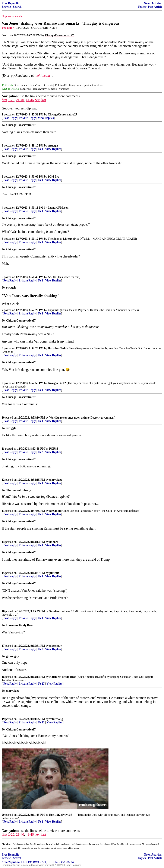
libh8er (54, 542)
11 (3, 449)
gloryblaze (56, 480)
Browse (6, 7)
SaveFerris (56, 611)
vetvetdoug (56, 719)
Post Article (155, 7)
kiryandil (54, 310)
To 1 (40, 149)
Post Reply (10, 118)
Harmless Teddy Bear (61, 348)
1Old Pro (53, 177)
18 (3, 677)
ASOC (52, 277)
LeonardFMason (58, 208)
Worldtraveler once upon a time (69, 418)
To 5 (40, 514)
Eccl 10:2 (55, 815)
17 (3, 646)
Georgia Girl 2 (57, 383)
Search (17, 7)
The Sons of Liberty (60, 239)
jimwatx (54, 573)
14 (3, 542)
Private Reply (27, 118)
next (38, 100)
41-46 (30, 100)
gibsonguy (56, 646)
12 (3, 480)
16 (3, 611)
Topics (142, 7)
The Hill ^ (8, 28)
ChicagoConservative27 (62, 114)
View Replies (46, 118)
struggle (53, 146)
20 (3, 815)
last (44, 100)
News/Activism (153, 3)
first (4, 100)
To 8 (40, 649)
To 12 (41, 722)
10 (3, 418)
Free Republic (10, 3)
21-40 (20, 100)
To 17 (41, 684)
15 (3, 573)
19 (3, 719)
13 (3, 511)
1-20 (11, 100)
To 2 (40, 314)
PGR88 (54, 449)
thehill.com (42, 76)
